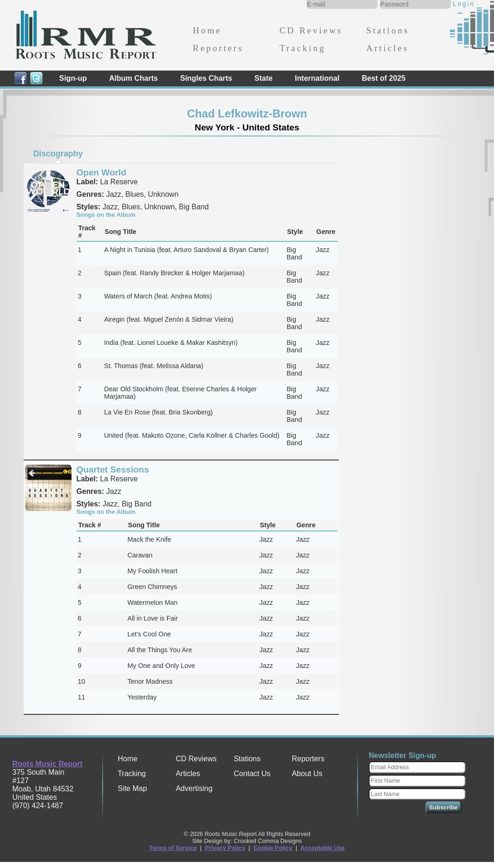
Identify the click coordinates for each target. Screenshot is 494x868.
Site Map (132, 788)
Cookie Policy (273, 848)
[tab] (58, 154)
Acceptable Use (322, 848)
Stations (388, 30)
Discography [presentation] (58, 154)
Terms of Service (173, 848)
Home (207, 30)
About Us (307, 774)
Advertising (194, 788)
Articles (387, 48)
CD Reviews (311, 30)
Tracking (302, 48)
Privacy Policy (225, 848)
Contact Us (252, 774)
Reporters (218, 48)
